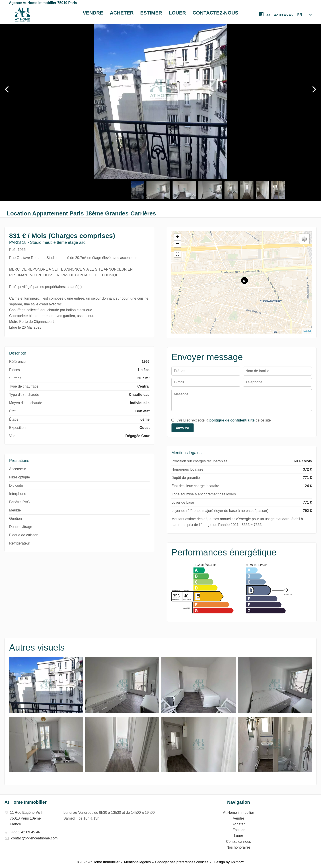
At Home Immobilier (26, 802)
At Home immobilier (22, 15)
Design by (229, 862)
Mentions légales (137, 862)
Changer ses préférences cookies (182, 862)
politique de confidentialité (232, 420)
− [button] (178, 244)
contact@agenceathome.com (34, 838)
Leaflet (307, 331)
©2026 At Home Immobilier (98, 862)
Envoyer (182, 427)
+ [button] (178, 237)
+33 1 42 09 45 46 (278, 15)
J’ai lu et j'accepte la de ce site (224, 420)
